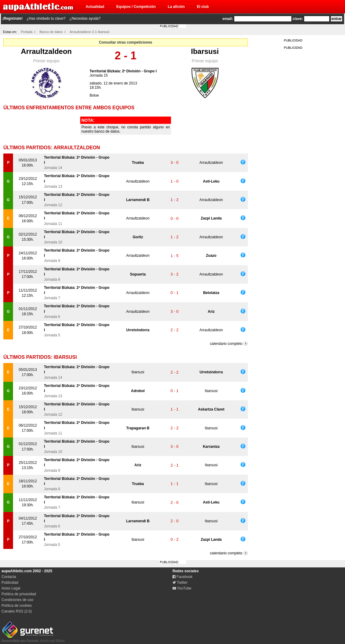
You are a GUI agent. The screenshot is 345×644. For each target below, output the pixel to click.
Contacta (9, 577)
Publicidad (10, 583)
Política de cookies (17, 606)
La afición (176, 7)
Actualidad (95, 7)
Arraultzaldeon (46, 51)
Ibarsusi (205, 51)
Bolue (94, 95)
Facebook (182, 577)
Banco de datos (51, 32)
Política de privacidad (19, 594)
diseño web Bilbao (33, 639)
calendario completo (226, 344)
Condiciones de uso (17, 600)
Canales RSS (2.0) (17, 611)
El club (203, 7)
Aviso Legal (11, 588)
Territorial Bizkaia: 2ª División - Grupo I (123, 71)
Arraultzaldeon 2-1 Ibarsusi (89, 32)
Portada (27, 32)
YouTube (182, 588)
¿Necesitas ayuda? (85, 18)
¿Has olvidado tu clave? (46, 18)
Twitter (180, 583)
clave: (298, 19)
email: (228, 19)
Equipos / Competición (136, 7)
